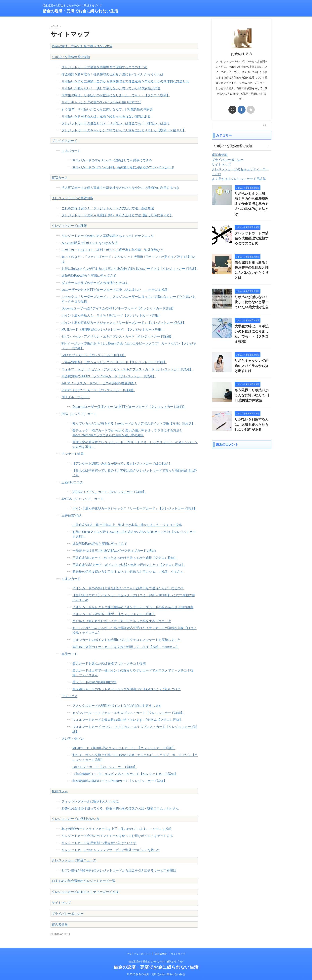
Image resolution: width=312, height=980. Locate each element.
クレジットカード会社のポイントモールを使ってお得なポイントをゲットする (117, 836)
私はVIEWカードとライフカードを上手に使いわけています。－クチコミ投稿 (117, 829)
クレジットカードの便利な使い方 (76, 819)
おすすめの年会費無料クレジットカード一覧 (84, 881)
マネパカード (71, 151)
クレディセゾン (73, 738)
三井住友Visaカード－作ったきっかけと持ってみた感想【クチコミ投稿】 (125, 558)
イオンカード (71, 579)
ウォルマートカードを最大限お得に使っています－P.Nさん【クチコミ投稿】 (127, 720)
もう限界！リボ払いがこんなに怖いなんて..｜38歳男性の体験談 (107, 109)
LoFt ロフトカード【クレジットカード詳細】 (94, 355)
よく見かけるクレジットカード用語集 (235, 174)
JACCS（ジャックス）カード (83, 499)
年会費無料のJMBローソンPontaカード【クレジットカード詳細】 (109, 376)
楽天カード (69, 654)
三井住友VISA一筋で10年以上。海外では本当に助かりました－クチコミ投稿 (127, 525)
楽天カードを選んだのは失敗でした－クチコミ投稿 (109, 663)
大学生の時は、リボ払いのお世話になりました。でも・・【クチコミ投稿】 (116, 95)
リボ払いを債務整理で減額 (71, 57)
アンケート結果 (73, 454)
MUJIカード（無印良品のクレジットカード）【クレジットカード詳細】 (113, 329)
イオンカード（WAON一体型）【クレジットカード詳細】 (114, 614)
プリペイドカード (64, 141)
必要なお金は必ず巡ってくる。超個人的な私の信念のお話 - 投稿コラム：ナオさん (120, 808)
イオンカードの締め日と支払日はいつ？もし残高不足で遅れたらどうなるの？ (128, 588)
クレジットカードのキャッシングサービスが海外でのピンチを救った (111, 850)
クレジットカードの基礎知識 (72, 198)
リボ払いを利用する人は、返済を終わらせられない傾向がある (106, 116)
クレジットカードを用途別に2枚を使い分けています (99, 843)
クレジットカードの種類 (69, 226)
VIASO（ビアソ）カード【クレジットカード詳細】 (98, 390)
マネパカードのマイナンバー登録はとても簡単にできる (112, 160)
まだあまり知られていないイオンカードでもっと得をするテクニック (122, 621)
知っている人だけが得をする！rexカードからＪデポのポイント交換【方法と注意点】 (134, 423)
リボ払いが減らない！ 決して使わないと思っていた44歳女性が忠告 (111, 88)
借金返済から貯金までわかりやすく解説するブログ (156, 961)
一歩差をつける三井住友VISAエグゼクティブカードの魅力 (114, 551)
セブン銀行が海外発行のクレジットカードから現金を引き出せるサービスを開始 (119, 870)
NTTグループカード (76, 397)
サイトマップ (61, 903)
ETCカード (60, 178)
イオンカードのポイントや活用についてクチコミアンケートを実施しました (127, 640)
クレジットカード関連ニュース (74, 860)
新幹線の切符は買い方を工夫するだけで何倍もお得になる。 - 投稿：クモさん (128, 572)
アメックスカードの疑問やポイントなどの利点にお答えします (117, 706)
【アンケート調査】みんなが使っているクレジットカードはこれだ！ (122, 463)
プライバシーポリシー (68, 914)
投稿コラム (60, 791)
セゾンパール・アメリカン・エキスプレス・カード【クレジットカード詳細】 (117, 336)
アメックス (69, 696)
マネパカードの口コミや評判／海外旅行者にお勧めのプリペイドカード (123, 167)
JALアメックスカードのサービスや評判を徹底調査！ (99, 383)
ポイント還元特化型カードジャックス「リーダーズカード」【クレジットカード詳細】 (124, 323)
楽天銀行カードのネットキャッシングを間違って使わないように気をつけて (127, 689)
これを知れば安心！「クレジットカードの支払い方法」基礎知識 (108, 208)
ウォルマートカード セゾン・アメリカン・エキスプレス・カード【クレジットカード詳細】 (127, 369)
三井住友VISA (71, 515)
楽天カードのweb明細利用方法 (94, 682)
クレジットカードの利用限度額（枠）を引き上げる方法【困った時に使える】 (117, 215)
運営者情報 (60, 925)
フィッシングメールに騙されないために (90, 801)
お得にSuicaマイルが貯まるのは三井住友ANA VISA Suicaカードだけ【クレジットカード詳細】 (130, 269)
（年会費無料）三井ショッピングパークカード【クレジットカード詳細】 (114, 362)
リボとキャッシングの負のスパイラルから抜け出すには (101, 102)
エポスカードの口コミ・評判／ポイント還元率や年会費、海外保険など (112, 250)
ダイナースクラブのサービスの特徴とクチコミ (95, 283)
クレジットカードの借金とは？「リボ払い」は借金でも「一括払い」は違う (116, 123)
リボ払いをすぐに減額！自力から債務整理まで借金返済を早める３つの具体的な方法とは (125, 81)
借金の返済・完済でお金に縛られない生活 (80, 11)
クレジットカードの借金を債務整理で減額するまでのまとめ (104, 67)
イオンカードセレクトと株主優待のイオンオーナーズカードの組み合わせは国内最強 (133, 607)
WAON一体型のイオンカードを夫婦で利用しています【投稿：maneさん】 (126, 647)
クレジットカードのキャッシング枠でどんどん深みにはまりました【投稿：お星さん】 (124, 130)
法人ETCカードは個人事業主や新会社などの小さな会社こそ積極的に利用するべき (120, 188)
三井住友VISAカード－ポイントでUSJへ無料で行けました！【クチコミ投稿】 (128, 565)
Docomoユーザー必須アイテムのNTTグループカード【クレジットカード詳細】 (118, 308)
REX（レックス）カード (79, 414)
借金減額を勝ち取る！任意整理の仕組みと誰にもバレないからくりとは (112, 74)
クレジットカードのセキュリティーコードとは (85, 892)
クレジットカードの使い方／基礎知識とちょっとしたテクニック (108, 236)
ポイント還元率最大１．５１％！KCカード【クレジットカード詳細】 (111, 315)
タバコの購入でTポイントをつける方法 (90, 243)
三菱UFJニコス (72, 482)
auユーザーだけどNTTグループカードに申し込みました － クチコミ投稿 (115, 290)
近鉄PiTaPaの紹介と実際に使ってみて (89, 276)
